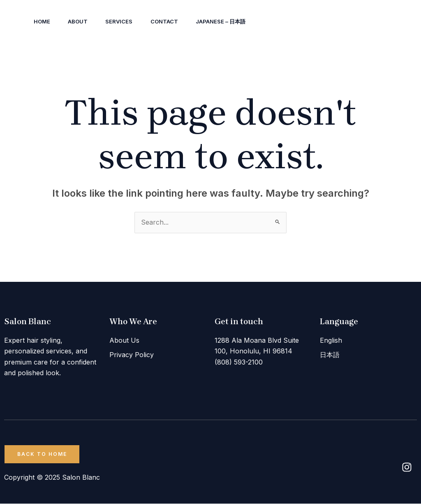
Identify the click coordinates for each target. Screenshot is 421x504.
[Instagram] (324, 22)
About (81, 21)
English (331, 340)
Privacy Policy (132, 354)
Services (124, 21)
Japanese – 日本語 (229, 21)
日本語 (330, 354)
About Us (124, 340)
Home (43, 21)
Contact (171, 21)
